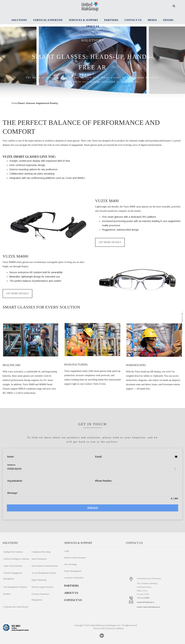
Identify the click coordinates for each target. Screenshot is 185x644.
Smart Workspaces (39, 559)
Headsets (7, 594)
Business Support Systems (42, 587)
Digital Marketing (39, 580)
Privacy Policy (99, 628)
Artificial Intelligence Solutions (16, 559)
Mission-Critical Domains (75, 558)
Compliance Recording (41, 552)
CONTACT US (73, 600)
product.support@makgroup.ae (149, 607)
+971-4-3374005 (143, 598)
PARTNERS (71, 586)
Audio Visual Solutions (13, 566)
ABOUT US (71, 593)
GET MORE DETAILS (110, 242)
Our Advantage (70, 564)
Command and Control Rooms (16, 607)
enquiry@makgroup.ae (146, 602)
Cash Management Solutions (15, 587)
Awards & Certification (74, 578)
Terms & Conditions (115, 628)
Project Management (73, 571)
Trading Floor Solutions (13, 552)
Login (67, 551)
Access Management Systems (44, 573)
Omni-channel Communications (45, 566)
